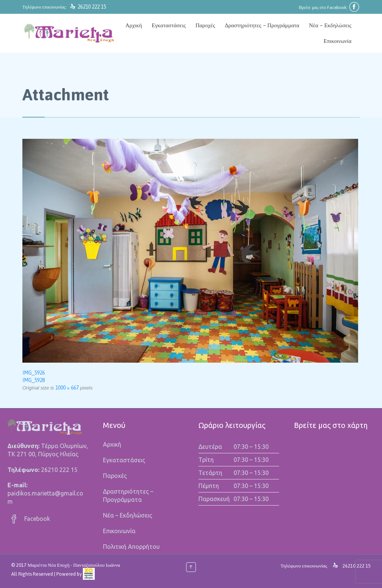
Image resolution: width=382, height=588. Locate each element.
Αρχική (112, 444)
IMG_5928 (34, 380)
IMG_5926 (34, 373)
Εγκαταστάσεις (124, 460)
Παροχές (115, 476)
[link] (89, 574)
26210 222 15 (92, 7)
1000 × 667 (67, 388)
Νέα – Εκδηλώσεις (128, 515)
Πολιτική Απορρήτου (131, 547)
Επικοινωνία (119, 531)
